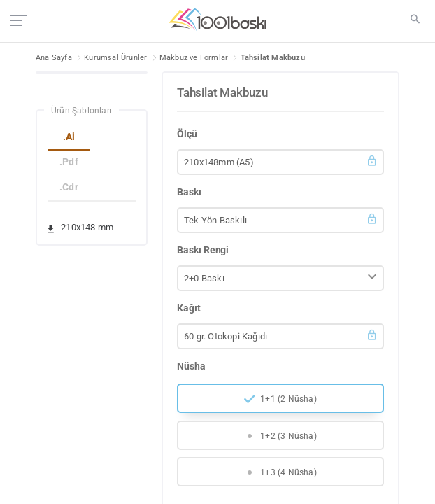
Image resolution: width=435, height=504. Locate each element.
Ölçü (187, 134)
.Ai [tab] (69, 136)
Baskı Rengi (203, 250)
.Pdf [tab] (69, 162)
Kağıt (189, 308)
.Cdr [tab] (69, 187)
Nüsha (191, 366)
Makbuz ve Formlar (194, 58)
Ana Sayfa (54, 58)
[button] (280, 162)
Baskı (189, 192)
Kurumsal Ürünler (115, 58)
